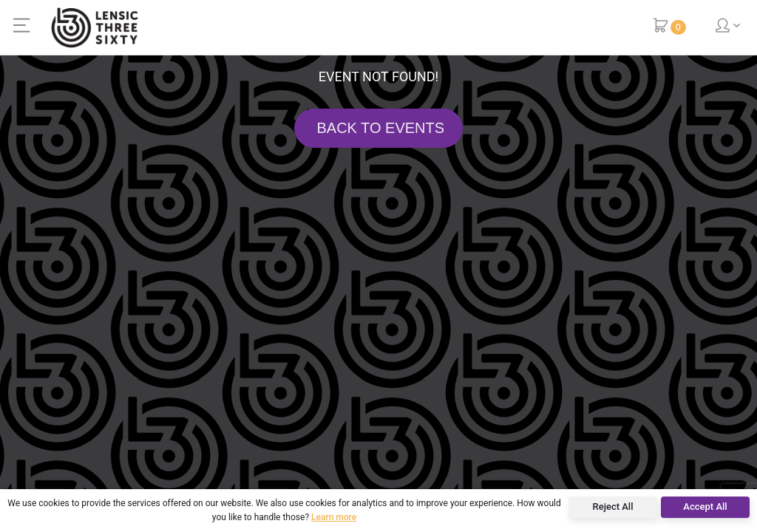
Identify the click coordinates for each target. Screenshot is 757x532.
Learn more (334, 517)
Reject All (613, 507)
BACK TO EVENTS (378, 128)
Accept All (705, 507)
